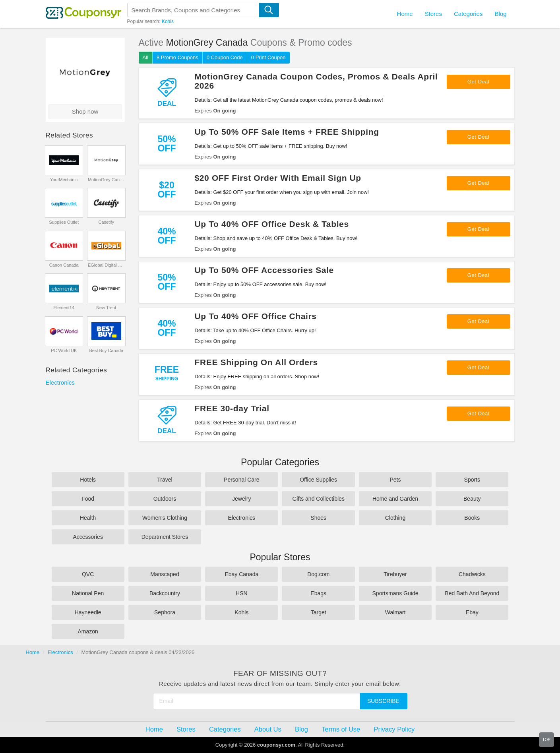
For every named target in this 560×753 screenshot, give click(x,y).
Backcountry (165, 593)
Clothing (395, 518)
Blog (500, 14)
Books (472, 518)
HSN (242, 593)
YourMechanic (64, 180)
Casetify (106, 222)
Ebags (318, 593)
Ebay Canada (241, 574)
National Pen (88, 593)
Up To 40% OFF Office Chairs (256, 316)
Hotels (88, 480)
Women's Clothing (165, 518)
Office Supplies (318, 480)
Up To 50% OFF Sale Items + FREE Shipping (287, 132)
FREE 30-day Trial (232, 408)
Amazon (88, 631)
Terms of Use (341, 729)
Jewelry (241, 499)
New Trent (106, 308)
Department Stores (165, 537)
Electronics (60, 382)
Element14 (64, 308)
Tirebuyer (395, 574)
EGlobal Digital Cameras (106, 265)
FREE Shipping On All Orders (256, 362)
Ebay (472, 612)
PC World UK (64, 350)
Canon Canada (64, 265)
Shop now (85, 111)
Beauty (472, 499)
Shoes (318, 518)
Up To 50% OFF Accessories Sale (264, 270)
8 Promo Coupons (177, 57)
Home (33, 652)
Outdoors (165, 499)
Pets (395, 480)
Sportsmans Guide (395, 593)
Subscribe (383, 701)
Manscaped (165, 574)
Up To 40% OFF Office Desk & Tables (272, 224)
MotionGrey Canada (106, 180)
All (145, 57)
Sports (472, 480)
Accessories (88, 537)
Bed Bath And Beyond (472, 593)
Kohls (168, 21)
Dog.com (318, 574)
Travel (165, 480)
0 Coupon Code (225, 57)
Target (319, 612)
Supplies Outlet (64, 222)
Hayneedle (88, 612)
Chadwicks (472, 574)
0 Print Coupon (268, 57)
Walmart (395, 612)
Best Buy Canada (106, 350)
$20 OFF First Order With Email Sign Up (278, 178)
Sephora (165, 612)
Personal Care (242, 480)
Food (88, 499)
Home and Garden (395, 499)
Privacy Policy (394, 729)
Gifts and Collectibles (318, 499)
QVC (88, 574)
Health (88, 518)
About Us (268, 729)
